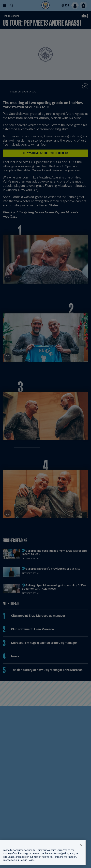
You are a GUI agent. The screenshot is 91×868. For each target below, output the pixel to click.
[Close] (81, 845)
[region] (43, 853)
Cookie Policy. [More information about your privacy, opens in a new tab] (27, 860)
